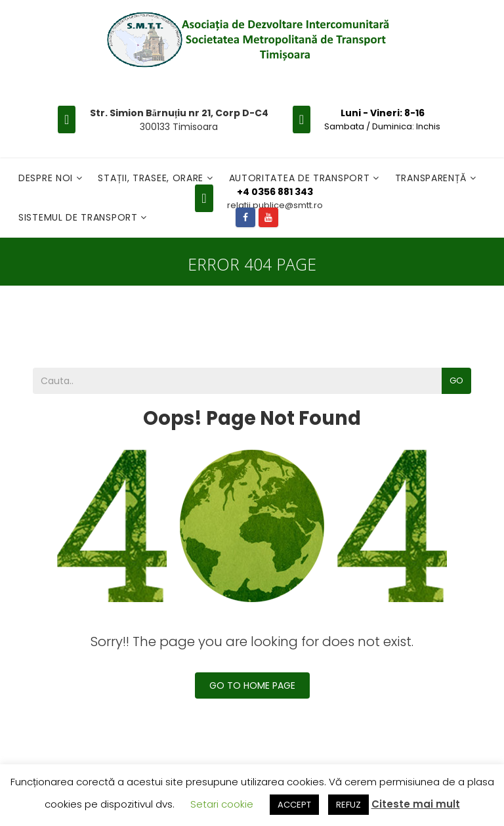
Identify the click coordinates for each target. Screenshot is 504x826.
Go (456, 380)
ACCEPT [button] (294, 805)
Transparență (432, 178)
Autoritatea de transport (301, 178)
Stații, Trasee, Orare (152, 178)
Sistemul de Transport (79, 217)
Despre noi (47, 178)
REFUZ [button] (348, 805)
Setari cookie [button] (222, 804)
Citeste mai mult (416, 804)
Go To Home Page (252, 685)
